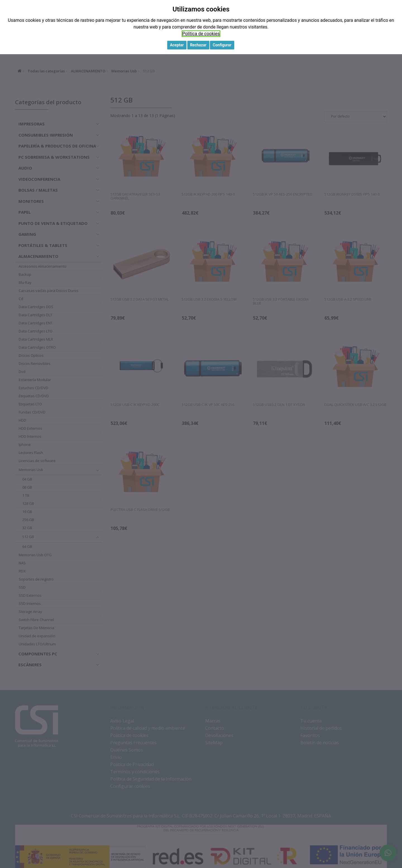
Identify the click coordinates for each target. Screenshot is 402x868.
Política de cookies (201, 34)
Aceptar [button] (177, 45)
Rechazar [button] (198, 45)
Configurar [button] (222, 45)
